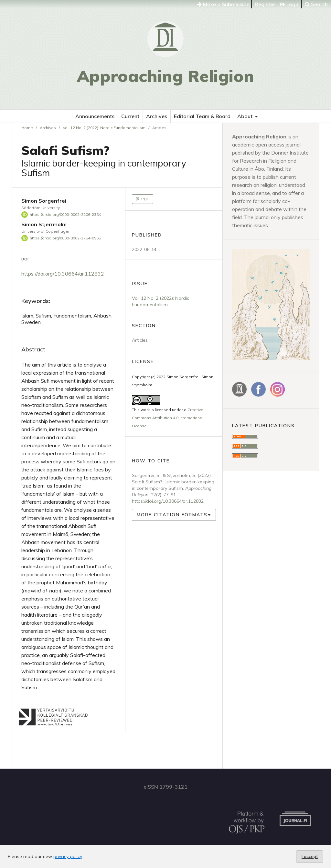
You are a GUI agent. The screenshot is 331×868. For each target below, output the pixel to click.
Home (27, 128)
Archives (157, 116)
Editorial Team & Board (202, 116)
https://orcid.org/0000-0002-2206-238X (65, 214)
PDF (145, 199)
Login (290, 4)
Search (316, 4)
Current (130, 116)
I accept (310, 856)
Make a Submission (223, 4)
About (246, 116)
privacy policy (68, 856)
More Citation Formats (172, 515)
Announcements (95, 116)
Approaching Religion (165, 76)
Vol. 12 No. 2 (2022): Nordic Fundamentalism (104, 128)
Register (265, 4)
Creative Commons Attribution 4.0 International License (168, 418)
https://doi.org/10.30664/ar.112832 (63, 274)
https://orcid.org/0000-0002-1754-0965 (65, 238)
